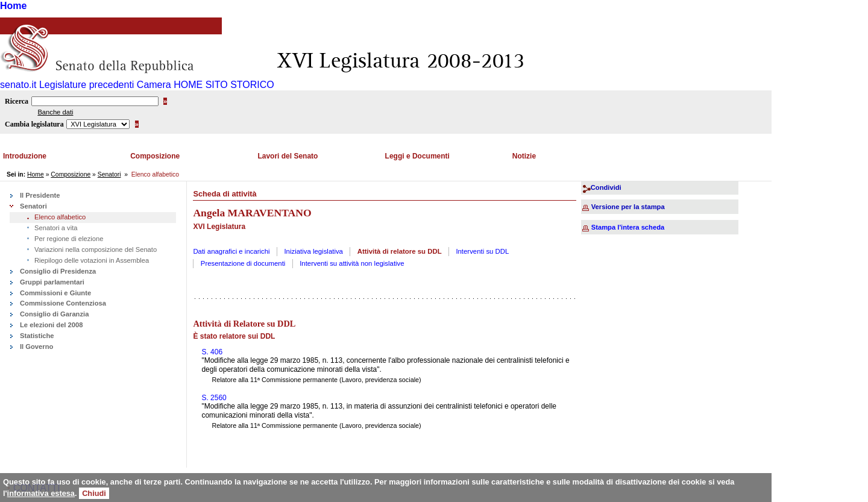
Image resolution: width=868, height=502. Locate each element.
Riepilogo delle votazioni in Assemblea (92, 260)
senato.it (18, 85)
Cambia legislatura (34, 124)
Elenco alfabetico (60, 217)
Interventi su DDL (482, 251)
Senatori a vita (56, 228)
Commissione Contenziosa (63, 303)
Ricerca (17, 101)
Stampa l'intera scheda (628, 227)
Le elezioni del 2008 (51, 325)
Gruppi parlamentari (52, 282)
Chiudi (94, 493)
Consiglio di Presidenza (58, 271)
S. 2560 (214, 398)
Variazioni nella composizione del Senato (96, 249)
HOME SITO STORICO (224, 85)
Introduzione (25, 156)
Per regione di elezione (69, 239)
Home (13, 6)
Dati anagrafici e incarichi (231, 251)
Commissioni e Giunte (55, 293)
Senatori (109, 174)
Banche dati (55, 112)
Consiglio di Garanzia (54, 314)
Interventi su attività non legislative (352, 263)
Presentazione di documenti (243, 263)
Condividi (606, 187)
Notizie (524, 156)
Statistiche (37, 336)
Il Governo (36, 347)
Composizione (155, 156)
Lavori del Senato (288, 156)
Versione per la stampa (628, 207)
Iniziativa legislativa (313, 251)
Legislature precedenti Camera (105, 85)
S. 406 (212, 352)
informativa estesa (41, 493)
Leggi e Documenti (417, 156)
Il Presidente (40, 195)
